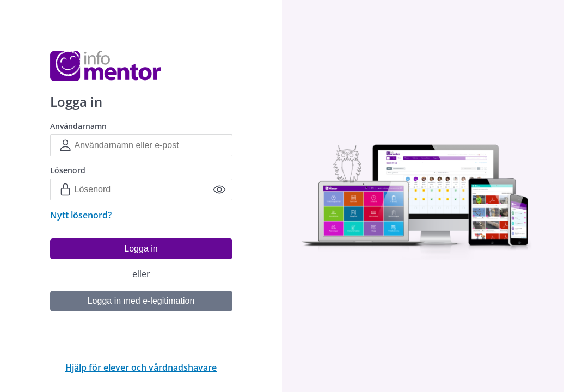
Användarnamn (78, 126)
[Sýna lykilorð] (219, 189)
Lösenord (68, 170)
